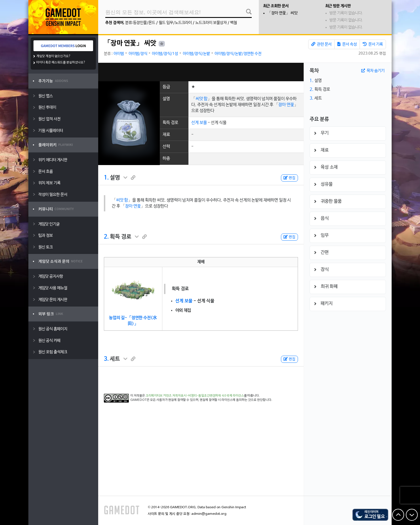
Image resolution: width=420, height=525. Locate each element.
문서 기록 (373, 44)
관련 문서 (321, 44)
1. (106, 178)
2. (106, 237)
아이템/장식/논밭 (196, 54)
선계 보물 (199, 123)
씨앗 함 (201, 99)
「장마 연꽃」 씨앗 (282, 13)
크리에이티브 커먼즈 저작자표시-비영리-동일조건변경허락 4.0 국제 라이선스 (195, 396)
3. (106, 359)
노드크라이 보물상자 (211, 23)
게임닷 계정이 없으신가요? (53, 56)
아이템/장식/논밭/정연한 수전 (238, 54)
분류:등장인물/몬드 (140, 23)
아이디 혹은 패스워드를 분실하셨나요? (61, 63)
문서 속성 (347, 44)
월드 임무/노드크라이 (175, 23)
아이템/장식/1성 (165, 54)
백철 (234, 23)
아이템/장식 (138, 54)
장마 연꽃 (286, 105)
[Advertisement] (201, 72)
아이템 (119, 54)
